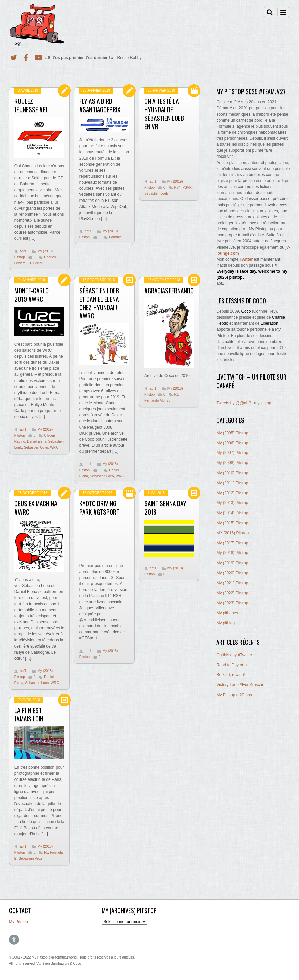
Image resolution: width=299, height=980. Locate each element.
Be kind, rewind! (231, 675)
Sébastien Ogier (36, 448)
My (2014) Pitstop (232, 513)
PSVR (187, 188)
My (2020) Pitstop (232, 573)
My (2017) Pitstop (232, 543)
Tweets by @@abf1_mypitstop (244, 403)
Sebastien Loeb (156, 194)
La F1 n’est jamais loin (29, 714)
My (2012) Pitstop (232, 493)
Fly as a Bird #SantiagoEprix (100, 105)
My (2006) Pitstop (232, 443)
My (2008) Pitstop (232, 463)
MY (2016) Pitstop (232, 533)
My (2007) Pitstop (232, 453)
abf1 (23, 251)
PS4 (177, 188)
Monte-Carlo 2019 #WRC (32, 295)
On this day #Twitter (234, 655)
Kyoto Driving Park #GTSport (99, 507)
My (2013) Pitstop (232, 503)
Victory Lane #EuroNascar (240, 685)
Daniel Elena (37, 441)
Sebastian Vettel (31, 859)
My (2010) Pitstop (232, 473)
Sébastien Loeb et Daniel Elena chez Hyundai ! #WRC (99, 303)
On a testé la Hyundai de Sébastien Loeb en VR (164, 114)
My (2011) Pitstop (232, 483)
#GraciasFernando (169, 290)
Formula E (117, 237)
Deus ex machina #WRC (36, 507)
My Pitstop (18, 922)
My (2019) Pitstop (232, 563)
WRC (54, 448)
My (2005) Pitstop (232, 433)
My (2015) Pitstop (232, 523)
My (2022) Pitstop (232, 593)
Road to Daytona (231, 665)
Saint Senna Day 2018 (165, 507)
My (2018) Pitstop (232, 553)
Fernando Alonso (157, 400)
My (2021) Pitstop (232, 583)
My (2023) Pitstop (232, 603)
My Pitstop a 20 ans (234, 695)
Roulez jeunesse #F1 (31, 105)
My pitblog (226, 623)
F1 (29, 263)
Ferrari (38, 263)
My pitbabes (227, 613)
